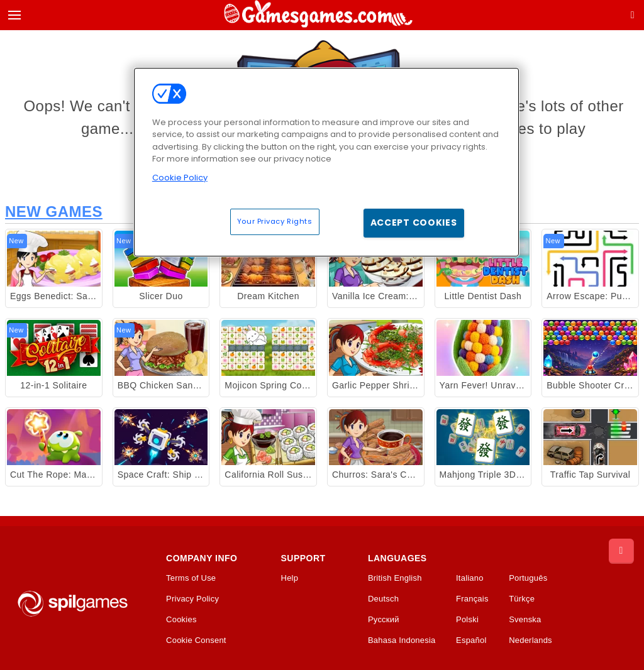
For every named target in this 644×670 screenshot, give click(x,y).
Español (471, 640)
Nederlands (530, 640)
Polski (467, 620)
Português (528, 578)
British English (395, 578)
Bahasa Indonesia (402, 640)
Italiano (470, 578)
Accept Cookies (414, 222)
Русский (384, 620)
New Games (54, 211)
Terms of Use (191, 578)
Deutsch (383, 599)
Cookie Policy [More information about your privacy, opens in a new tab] (180, 178)
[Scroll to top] (621, 551)
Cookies (181, 620)
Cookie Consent (196, 640)
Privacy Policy (192, 599)
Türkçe (522, 599)
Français (472, 599)
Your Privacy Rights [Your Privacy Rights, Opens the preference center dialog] (275, 221)
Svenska (525, 620)
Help (290, 578)
